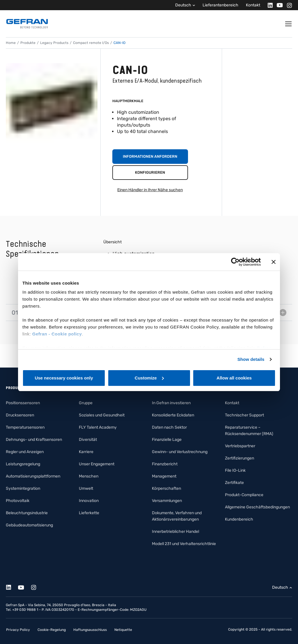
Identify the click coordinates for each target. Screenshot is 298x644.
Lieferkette (89, 513)
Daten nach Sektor (169, 427)
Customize (149, 378)
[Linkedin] (268, 5)
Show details (251, 359)
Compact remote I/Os (91, 43)
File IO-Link (235, 470)
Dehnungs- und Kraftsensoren (34, 440)
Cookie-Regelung (52, 630)
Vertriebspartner (240, 446)
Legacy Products (54, 43)
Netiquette (123, 630)
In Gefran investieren (171, 403)
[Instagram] (288, 5)
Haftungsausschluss (90, 630)
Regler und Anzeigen (25, 452)
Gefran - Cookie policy (57, 334)
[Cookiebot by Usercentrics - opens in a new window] (235, 262)
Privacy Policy (18, 630)
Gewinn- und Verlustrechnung (180, 452)
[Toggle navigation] (289, 24)
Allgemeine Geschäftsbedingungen (257, 507)
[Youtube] (278, 5)
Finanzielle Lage (167, 440)
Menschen (89, 476)
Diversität (88, 440)
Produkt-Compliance (244, 495)
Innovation (89, 501)
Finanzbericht (165, 464)
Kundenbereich (239, 519)
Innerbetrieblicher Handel (175, 532)
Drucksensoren (20, 415)
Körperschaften (166, 488)
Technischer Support (244, 415)
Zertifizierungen (240, 458)
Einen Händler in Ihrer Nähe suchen (150, 190)
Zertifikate (234, 483)
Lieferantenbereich (220, 5)
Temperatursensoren (25, 427)
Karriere (86, 452)
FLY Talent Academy (98, 427)
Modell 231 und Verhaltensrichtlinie (184, 544)
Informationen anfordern (150, 156)
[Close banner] (274, 262)
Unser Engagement (97, 464)
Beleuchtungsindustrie (27, 513)
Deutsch (183, 5)
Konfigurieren (150, 172)
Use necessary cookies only (64, 378)
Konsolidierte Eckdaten (173, 415)
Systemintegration (23, 488)
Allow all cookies (234, 378)
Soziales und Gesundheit (102, 415)
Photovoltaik (18, 501)
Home (11, 43)
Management (164, 476)
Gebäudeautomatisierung (29, 525)
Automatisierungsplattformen (33, 476)
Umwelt (86, 488)
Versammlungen (167, 501)
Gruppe (86, 403)
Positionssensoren (23, 403)
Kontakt (253, 5)
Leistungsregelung (23, 464)
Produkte (28, 43)
